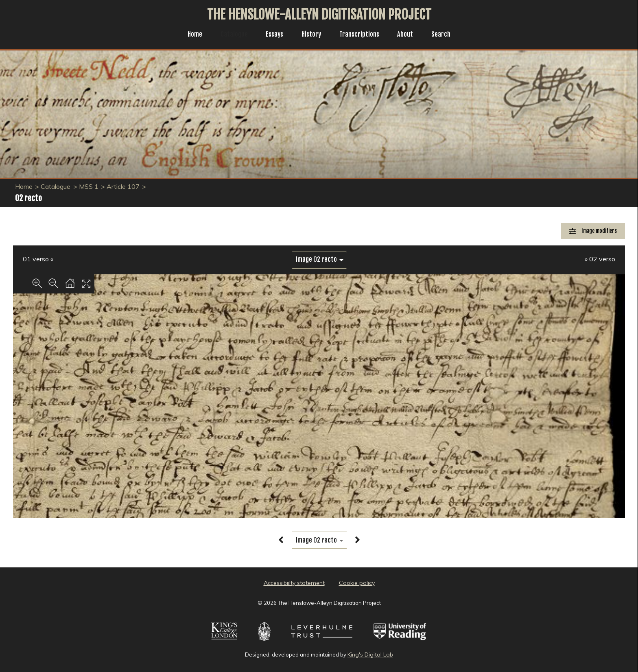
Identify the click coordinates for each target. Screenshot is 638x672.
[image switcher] (319, 259)
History (311, 35)
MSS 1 (89, 186)
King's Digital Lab (370, 654)
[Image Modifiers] (593, 231)
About (410, 35)
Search (447, 35)
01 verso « (38, 259)
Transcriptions (362, 35)
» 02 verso (600, 259)
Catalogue (230, 35)
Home (189, 35)
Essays (272, 35)
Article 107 (123, 186)
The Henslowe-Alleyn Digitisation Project (319, 15)
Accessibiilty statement (294, 583)
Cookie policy (357, 583)
